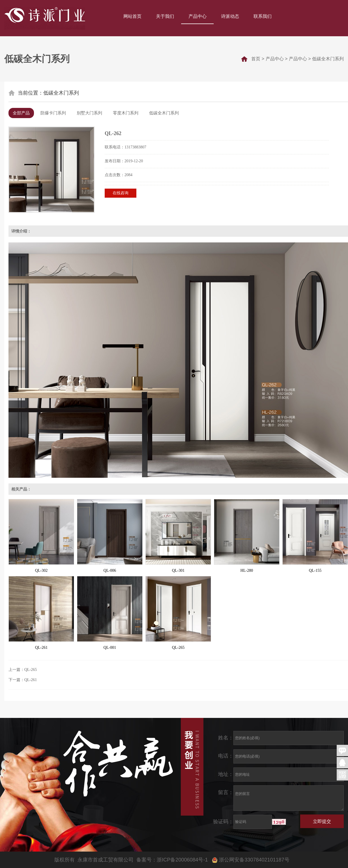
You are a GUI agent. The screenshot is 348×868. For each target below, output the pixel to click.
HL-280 (247, 571)
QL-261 (41, 648)
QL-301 (178, 571)
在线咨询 (121, 193)
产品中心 (198, 16)
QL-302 (41, 571)
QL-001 (110, 648)
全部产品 (21, 113)
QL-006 (110, 571)
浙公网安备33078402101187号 (251, 860)
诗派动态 (231, 16)
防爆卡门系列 (53, 113)
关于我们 (166, 16)
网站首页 (133, 16)
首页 (256, 59)
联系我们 (263, 16)
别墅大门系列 (89, 113)
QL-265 (178, 648)
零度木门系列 (126, 113)
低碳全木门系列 (328, 59)
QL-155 (315, 571)
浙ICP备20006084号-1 (182, 860)
